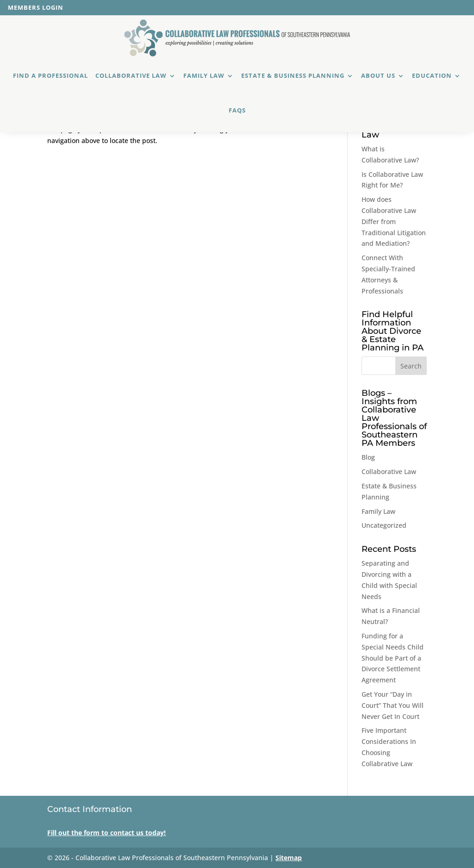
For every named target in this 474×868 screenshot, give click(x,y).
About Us (378, 75)
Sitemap (289, 858)
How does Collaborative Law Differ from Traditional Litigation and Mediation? (394, 221)
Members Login (36, 8)
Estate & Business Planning (293, 75)
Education (432, 75)
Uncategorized (384, 525)
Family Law (204, 75)
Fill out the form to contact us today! (106, 833)
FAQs (237, 110)
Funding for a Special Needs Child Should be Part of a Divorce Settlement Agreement (393, 658)
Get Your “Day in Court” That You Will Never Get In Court (393, 705)
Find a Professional (50, 75)
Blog (368, 457)
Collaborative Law (131, 75)
